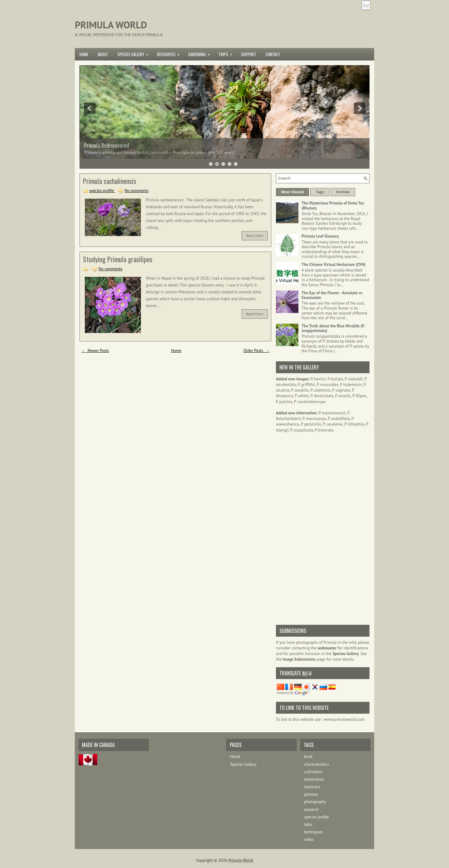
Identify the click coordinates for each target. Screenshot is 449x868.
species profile (102, 191)
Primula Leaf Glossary (320, 236)
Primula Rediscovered (107, 145)
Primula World (111, 25)
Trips (227, 53)
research (311, 810)
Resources (170, 53)
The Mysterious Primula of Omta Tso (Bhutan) (333, 206)
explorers (312, 787)
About (103, 54)
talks (308, 825)
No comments (136, 191)
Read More (255, 236)
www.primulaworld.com (344, 719)
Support (249, 54)
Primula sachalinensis (110, 181)
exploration (314, 779)
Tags (320, 192)
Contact (273, 54)
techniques (313, 832)
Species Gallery (135, 53)
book (308, 757)
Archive (343, 192)
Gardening (201, 53)
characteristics (316, 764)
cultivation (313, 772)
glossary (311, 794)
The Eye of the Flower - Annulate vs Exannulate (332, 295)
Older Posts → (256, 351)
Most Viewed (292, 192)
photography (315, 802)
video (309, 839)
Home (84, 54)
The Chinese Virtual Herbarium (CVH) (333, 265)
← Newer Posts (95, 351)
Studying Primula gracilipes (118, 259)
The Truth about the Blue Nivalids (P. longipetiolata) (333, 328)
